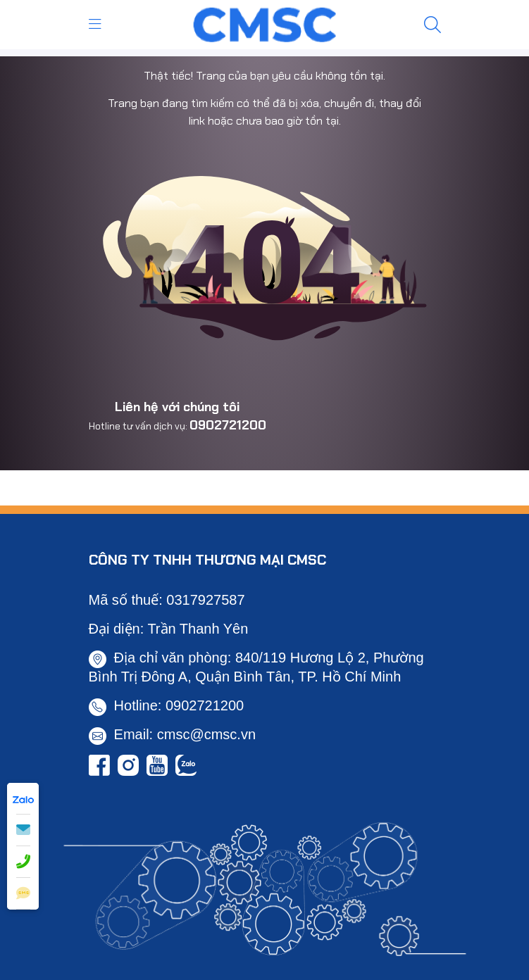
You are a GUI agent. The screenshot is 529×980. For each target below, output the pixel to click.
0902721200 (228, 425)
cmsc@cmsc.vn (206, 734)
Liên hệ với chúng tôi (177, 407)
